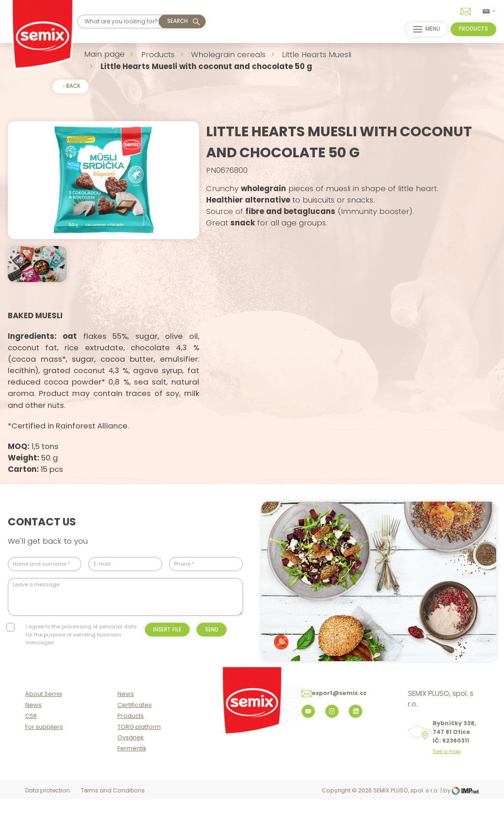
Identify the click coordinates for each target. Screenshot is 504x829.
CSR (31, 746)
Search (178, 21)
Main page (104, 54)
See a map (447, 782)
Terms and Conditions (113, 821)
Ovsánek (130, 767)
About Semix (44, 724)
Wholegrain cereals (228, 54)
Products (158, 54)
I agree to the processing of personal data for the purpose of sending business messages (81, 657)
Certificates (135, 735)
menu (425, 29)
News (33, 735)
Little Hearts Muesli (317, 54)
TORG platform (139, 757)
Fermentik (132, 778)
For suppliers (44, 757)
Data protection (48, 821)
